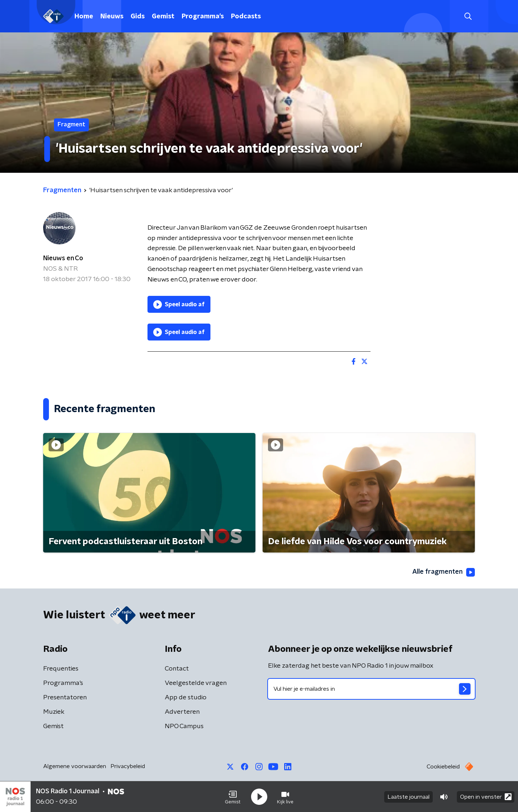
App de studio (186, 698)
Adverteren (182, 712)
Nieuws (112, 17)
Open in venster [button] (486, 797)
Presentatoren (65, 698)
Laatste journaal (408, 797)
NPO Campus (184, 726)
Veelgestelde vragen (196, 683)
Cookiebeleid (443, 767)
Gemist (163, 17)
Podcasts (246, 17)
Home (84, 17)
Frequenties (61, 669)
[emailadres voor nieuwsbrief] (371, 689)
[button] (233, 797)
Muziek (54, 712)
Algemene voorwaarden (75, 766)
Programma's (203, 17)
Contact (177, 669)
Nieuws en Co (63, 258)
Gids (138, 17)
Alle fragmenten (444, 572)
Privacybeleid (128, 766)
